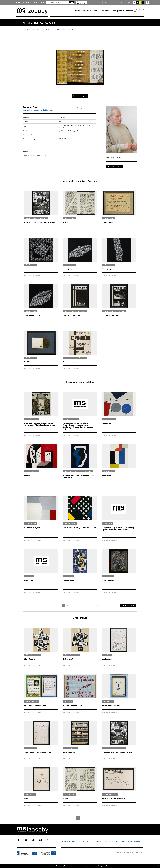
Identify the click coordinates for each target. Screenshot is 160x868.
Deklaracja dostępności (103, 841)
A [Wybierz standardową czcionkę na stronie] (114, 2)
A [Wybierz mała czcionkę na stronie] (112, 3)
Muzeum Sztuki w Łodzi (22, 2)
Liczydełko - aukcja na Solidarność (65, 30)
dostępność (117, 11)
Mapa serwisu (76, 841)
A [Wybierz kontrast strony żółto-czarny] (140, 3)
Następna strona (128, 606)
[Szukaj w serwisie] (57, 2)
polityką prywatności (103, 866)
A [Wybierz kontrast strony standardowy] (135, 3)
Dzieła (48, 30)
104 (97, 606)
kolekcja (76, 11)
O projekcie (91, 841)
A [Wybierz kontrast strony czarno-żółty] (143, 3)
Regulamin (115, 841)
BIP (84, 841)
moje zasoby (128, 11)
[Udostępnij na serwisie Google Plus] (87, 108)
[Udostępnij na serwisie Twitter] (89, 108)
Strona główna (36, 30)
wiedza (96, 11)
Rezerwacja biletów (38, 2)
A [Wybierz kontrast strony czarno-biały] (137, 3)
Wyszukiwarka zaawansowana (82, 2)
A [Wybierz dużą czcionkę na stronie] (118, 2)
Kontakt (123, 841)
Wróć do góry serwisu (135, 841)
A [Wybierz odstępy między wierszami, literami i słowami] (121, 3)
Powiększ (81, 96)
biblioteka (106, 11)
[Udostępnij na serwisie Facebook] (91, 108)
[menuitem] (77, 11)
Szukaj (71, 2)
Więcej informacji (114, 166)
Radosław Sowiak (31, 107)
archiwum (86, 11)
